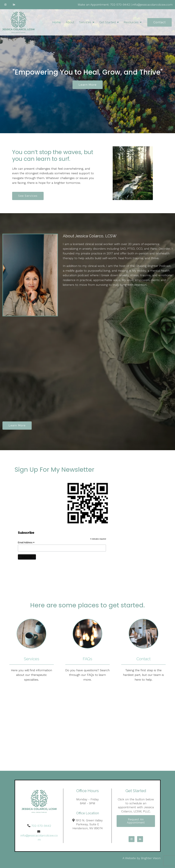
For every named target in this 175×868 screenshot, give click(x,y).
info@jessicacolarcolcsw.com (152, 5)
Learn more (88, 85)
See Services (28, 196)
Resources (131, 22)
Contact (160, 22)
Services (85, 22)
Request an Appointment (136, 821)
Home (57, 22)
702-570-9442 (120, 5)
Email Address (26, 543)
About (70, 22)
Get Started (107, 22)
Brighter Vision (151, 858)
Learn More (17, 425)
